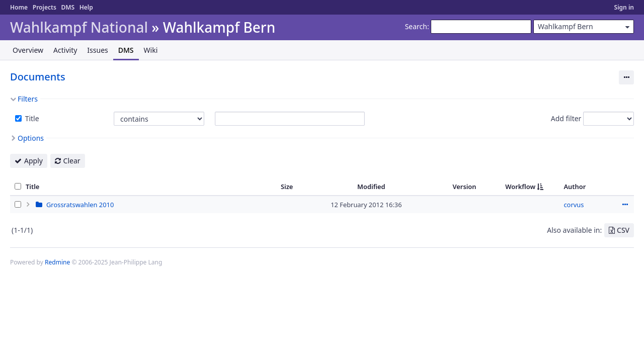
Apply (33, 161)
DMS (68, 7)
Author (575, 187)
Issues (97, 50)
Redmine (57, 262)
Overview (28, 50)
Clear (72, 161)
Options (31, 138)
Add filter (566, 118)
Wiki (151, 50)
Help (86, 7)
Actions (625, 205)
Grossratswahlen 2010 (80, 205)
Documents (38, 77)
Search (416, 26)
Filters (28, 99)
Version (464, 187)
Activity (65, 50)
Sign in (624, 7)
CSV (623, 230)
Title (31, 118)
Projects (45, 7)
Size (287, 187)
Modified (371, 187)
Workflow (520, 187)
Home (19, 7)
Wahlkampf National (79, 27)
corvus (574, 205)
